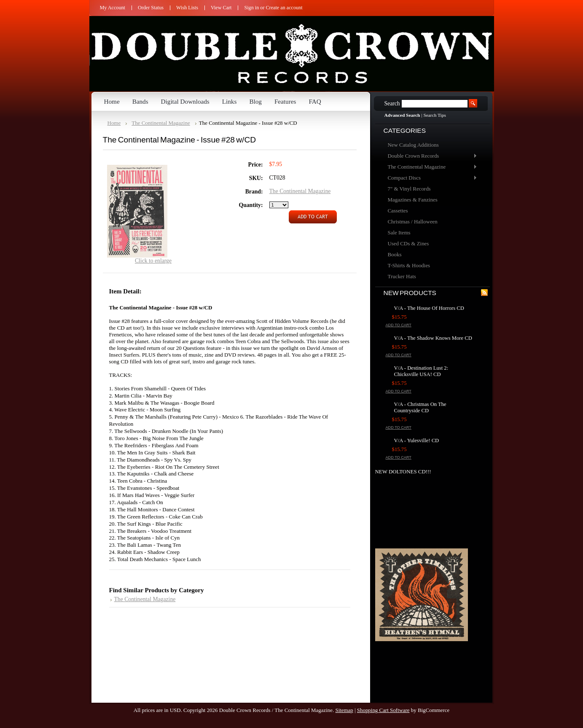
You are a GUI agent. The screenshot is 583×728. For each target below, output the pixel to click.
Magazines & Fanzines (413, 200)
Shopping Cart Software (383, 710)
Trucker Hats (402, 276)
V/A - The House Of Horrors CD (429, 308)
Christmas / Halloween (413, 222)
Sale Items (399, 232)
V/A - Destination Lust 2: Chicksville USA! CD (421, 371)
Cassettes (398, 211)
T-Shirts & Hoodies (409, 265)
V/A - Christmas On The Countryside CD (420, 407)
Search (392, 103)
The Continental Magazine (430, 167)
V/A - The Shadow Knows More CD (433, 338)
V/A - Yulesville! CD (417, 441)
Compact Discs (430, 178)
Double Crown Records (430, 156)
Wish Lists (187, 8)
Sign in (251, 8)
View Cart (221, 8)
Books (395, 254)
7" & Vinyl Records (409, 189)
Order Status (151, 8)
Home (114, 123)
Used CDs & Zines (408, 243)
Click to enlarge (153, 261)
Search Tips (434, 115)
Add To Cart (399, 325)
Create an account (284, 8)
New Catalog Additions (413, 145)
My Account (113, 8)
